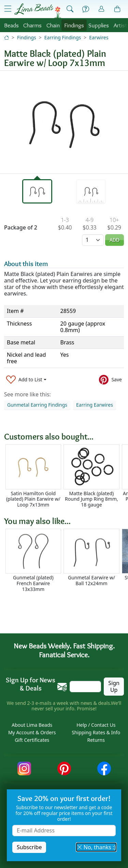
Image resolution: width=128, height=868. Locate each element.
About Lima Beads (32, 725)
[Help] (86, 9)
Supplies (99, 25)
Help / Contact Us (96, 725)
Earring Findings (63, 37)
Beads (11, 25)
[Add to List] (26, 380)
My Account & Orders (32, 732)
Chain (53, 25)
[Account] (101, 9)
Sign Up (114, 686)
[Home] (6, 37)
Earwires (99, 37)
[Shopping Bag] (117, 9)
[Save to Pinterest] (110, 380)
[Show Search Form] (70, 9)
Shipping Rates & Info (96, 732)
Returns (96, 740)
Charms (32, 25)
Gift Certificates (32, 740)
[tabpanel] (64, 122)
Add (115, 240)
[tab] (37, 191)
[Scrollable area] (66, 476)
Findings (74, 25)
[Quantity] (93, 240)
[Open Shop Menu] (8, 9)
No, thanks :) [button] (96, 847)
